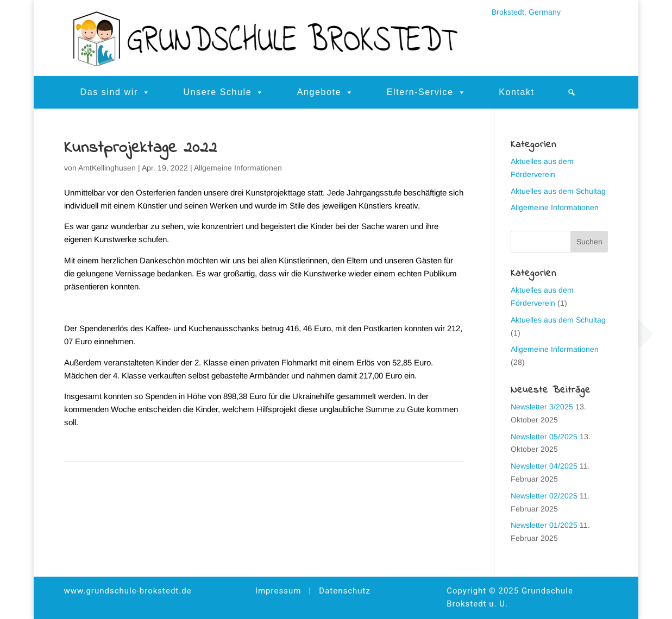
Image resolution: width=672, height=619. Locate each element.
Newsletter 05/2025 (544, 437)
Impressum (278, 591)
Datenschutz (345, 591)
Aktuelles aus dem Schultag (558, 191)
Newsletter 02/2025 (544, 496)
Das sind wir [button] (116, 92)
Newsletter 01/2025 (544, 525)
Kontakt (516, 92)
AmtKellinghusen (107, 168)
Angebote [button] (326, 92)
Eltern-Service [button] (427, 92)
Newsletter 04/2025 (544, 466)
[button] (572, 92)
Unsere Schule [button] (224, 92)
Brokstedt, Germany (526, 12)
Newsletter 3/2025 (542, 407)
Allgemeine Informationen (238, 168)
